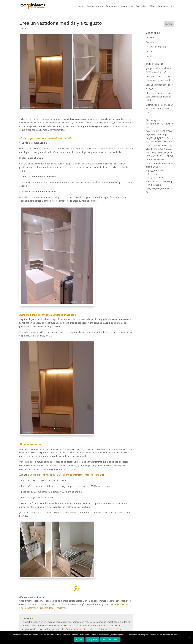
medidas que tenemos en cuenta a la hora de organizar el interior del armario (65, 475)
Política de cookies (110, 640)
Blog (152, 6)
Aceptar (79, 640)
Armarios (24, 29)
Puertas (150, 51)
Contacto (163, 6)
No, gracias (92, 640)
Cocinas (150, 42)
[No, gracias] (189, 638)
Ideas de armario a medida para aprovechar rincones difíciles (159, 97)
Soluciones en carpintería (119, 6)
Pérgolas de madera (156, 47)
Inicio (81, 6)
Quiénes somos (95, 6)
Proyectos (141, 6)
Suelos (149, 56)
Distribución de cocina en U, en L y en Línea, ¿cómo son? (160, 108)
